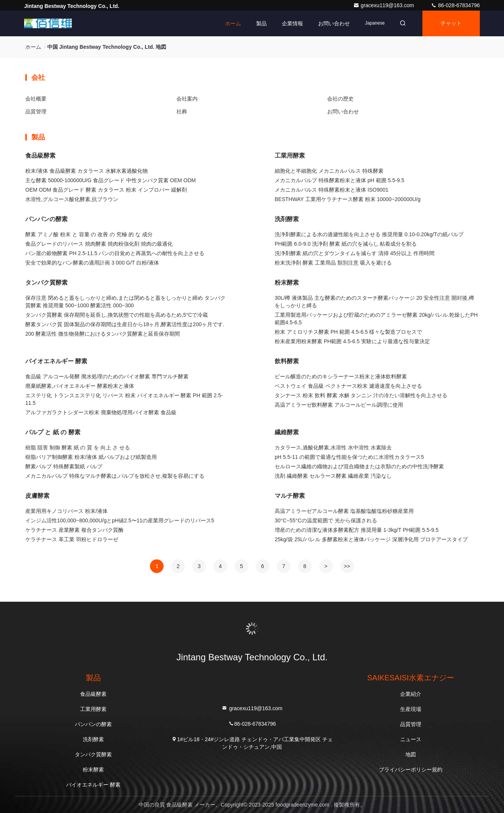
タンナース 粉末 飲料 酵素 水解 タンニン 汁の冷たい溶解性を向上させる (361, 395)
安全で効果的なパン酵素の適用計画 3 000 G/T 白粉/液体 (92, 263)
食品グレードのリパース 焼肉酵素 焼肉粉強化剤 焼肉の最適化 (99, 244)
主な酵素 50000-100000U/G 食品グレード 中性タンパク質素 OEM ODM (111, 180)
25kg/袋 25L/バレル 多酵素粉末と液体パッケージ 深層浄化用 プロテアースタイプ (371, 539)
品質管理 (36, 111)
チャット (451, 23)
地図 (411, 754)
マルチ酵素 (290, 496)
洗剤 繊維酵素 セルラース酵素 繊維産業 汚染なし (333, 476)
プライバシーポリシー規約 (411, 770)
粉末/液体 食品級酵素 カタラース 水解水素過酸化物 (87, 171)
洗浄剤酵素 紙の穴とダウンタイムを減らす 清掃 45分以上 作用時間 (355, 253)
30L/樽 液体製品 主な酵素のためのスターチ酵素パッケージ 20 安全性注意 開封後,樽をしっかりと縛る (374, 302)
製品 (261, 23)
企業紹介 (411, 694)
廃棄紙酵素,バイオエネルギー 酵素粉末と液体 (80, 386)
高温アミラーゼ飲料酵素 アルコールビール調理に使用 (339, 405)
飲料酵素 (287, 361)
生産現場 (411, 709)
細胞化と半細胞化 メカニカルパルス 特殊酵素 (329, 171)
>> (347, 566)
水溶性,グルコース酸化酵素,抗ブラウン (72, 199)
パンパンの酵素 (46, 219)
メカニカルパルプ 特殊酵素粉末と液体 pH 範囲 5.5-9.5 (339, 180)
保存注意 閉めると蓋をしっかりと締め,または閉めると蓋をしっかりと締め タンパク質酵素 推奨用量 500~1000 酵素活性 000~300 (125, 302)
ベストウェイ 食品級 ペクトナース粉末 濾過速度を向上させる (348, 386)
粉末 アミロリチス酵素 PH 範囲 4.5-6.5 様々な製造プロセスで (348, 332)
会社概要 (36, 99)
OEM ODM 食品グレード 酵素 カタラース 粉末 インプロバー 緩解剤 (106, 190)
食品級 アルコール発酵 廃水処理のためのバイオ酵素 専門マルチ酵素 (107, 376)
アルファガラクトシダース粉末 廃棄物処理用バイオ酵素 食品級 (101, 412)
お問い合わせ (334, 23)
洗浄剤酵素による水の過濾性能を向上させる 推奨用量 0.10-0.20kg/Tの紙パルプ (369, 234)
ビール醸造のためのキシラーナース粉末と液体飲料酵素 (341, 376)
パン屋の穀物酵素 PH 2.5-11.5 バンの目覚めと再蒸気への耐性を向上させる (115, 253)
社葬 (182, 111)
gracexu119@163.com (384, 5)
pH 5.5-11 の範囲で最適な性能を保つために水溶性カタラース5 (349, 457)
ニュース (411, 739)
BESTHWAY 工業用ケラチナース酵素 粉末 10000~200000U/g (348, 199)
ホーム (233, 23)
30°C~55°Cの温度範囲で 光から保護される (326, 520)
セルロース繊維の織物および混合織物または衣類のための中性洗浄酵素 (359, 466)
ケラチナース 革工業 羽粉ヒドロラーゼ (72, 539)
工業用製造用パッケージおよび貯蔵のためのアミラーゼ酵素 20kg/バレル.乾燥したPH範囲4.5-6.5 (376, 319)
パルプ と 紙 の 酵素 (53, 432)
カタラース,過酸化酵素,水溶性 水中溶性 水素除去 (333, 448)
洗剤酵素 (287, 219)
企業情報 (292, 23)
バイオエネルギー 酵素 (56, 361)
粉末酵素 (287, 283)
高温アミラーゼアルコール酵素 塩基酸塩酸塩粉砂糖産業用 (344, 511)
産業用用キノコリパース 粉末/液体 (66, 511)
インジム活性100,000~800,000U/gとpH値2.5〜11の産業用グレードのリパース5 (120, 520)
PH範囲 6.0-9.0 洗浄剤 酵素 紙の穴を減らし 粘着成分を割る (346, 244)
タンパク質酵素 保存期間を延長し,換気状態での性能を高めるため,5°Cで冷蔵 (117, 315)
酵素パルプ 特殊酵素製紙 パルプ (64, 466)
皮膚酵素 (37, 496)
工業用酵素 (290, 156)
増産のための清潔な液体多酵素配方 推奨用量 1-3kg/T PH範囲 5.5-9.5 (357, 530)
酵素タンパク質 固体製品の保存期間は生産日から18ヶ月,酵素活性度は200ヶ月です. (125, 324)
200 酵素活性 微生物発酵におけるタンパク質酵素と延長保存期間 (103, 334)
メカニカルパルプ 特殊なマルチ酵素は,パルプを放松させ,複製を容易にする (115, 476)
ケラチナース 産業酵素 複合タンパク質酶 (74, 530)
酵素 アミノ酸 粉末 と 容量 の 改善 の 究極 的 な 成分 (89, 234)
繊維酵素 (287, 432)
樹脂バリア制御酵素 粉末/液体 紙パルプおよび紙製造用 (91, 457)
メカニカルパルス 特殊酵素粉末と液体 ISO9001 (332, 190)
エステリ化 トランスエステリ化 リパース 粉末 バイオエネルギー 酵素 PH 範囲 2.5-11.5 (124, 399)
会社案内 (187, 99)
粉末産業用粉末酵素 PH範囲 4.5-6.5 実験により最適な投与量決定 (352, 341)
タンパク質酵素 (46, 283)
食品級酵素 (40, 156)
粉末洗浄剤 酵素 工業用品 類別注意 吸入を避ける (333, 263)
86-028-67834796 (455, 5)
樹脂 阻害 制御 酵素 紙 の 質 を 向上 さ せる (78, 448)
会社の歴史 (340, 99)
